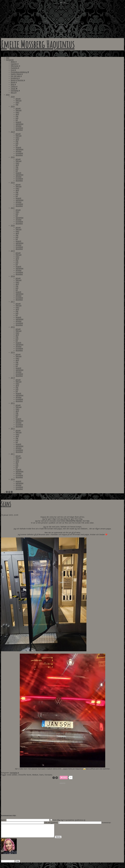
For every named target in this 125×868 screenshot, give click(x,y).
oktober (19, 126)
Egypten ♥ (15, 64)
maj (17, 104)
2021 (13, 208)
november (19, 128)
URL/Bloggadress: (51, 823)
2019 (13, 251)
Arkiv (8, 95)
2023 (13, 157)
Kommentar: (107, 823)
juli (17, 120)
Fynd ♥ (13, 70)
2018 (13, 276)
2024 (13, 132)
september (20, 124)
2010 (13, 479)
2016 (13, 327)
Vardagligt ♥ (15, 91)
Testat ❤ (14, 89)
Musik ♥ (14, 82)
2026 (13, 97)
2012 (13, 429)
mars (17, 102)
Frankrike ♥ (15, 68)
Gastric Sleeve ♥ (17, 74)
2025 (13, 106)
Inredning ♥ (15, 78)
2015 (13, 352)
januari (18, 99)
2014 (13, 378)
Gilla (65, 778)
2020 (13, 225)
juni (17, 118)
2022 (13, 183)
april (17, 114)
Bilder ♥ (14, 62)
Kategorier (10, 60)
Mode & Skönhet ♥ (18, 80)
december (19, 130)
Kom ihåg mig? (58, 820)
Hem (8, 58)
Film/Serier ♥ (15, 66)
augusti (18, 122)
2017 (13, 302)
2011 (13, 454)
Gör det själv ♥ (16, 76)
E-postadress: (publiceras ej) (75, 820)
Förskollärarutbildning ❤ (20, 72)
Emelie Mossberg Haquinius (38, 44)
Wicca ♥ (14, 93)
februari (19, 101)
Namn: (3, 820)
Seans (6, 504)
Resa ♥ (13, 84)
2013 (13, 403)
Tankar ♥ (14, 87)
